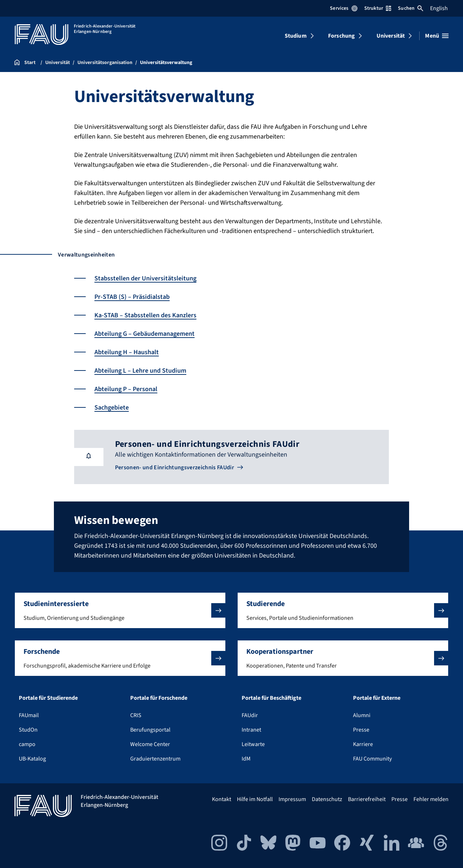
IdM (246, 759)
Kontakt (222, 799)
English (439, 8)
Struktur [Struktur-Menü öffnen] (378, 8)
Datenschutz (327, 799)
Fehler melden (431, 799)
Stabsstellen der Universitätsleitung (145, 278)
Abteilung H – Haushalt (127, 352)
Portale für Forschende (159, 698)
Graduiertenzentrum (155, 759)
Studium (296, 36)
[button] (120, 610)
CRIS (136, 715)
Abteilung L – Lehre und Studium (140, 371)
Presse (361, 730)
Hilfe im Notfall (255, 799)
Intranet (251, 730)
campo (27, 744)
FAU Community (372, 759)
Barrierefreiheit (367, 799)
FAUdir (250, 715)
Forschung (341, 36)
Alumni (362, 715)
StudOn (28, 730)
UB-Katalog (32, 759)
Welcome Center (150, 744)
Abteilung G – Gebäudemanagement (145, 334)
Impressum (292, 799)
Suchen (411, 8)
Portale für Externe (377, 698)
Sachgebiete (112, 408)
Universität (391, 36)
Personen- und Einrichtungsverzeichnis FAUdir (175, 467)
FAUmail (29, 715)
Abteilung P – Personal (126, 389)
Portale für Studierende (48, 698)
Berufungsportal (150, 730)
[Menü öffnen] (437, 36)
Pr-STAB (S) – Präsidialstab (132, 297)
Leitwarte (253, 744)
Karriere (363, 744)
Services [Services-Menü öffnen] (343, 8)
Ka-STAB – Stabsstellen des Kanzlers (145, 315)
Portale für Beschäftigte (271, 698)
